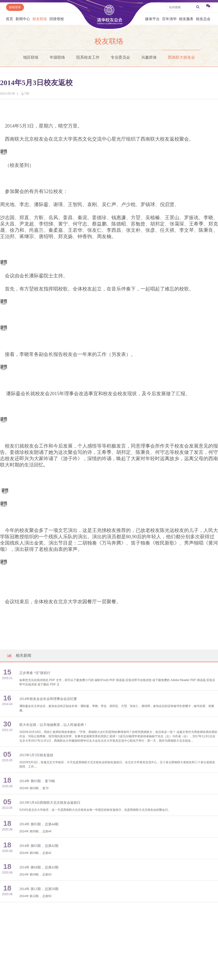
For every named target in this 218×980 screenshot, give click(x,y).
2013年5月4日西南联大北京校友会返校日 (50, 803)
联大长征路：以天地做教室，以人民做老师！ (53, 725)
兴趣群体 (149, 57)
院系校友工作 (88, 57)
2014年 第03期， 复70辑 (37, 781)
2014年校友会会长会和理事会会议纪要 (48, 699)
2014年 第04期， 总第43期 (39, 867)
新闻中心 (23, 19)
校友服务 (186, 19)
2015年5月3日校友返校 (36, 755)
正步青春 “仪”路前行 (35, 673)
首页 (9, 19)
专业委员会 (120, 57)
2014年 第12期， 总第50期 (39, 889)
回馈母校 (57, 19)
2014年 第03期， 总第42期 (39, 846)
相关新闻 (19, 655)
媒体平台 (152, 19)
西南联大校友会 (181, 57)
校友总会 (203, 19)
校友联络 (40, 19)
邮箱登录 (15, 7)
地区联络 (31, 57)
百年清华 (169, 19)
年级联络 (57, 57)
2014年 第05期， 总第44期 (39, 824)
